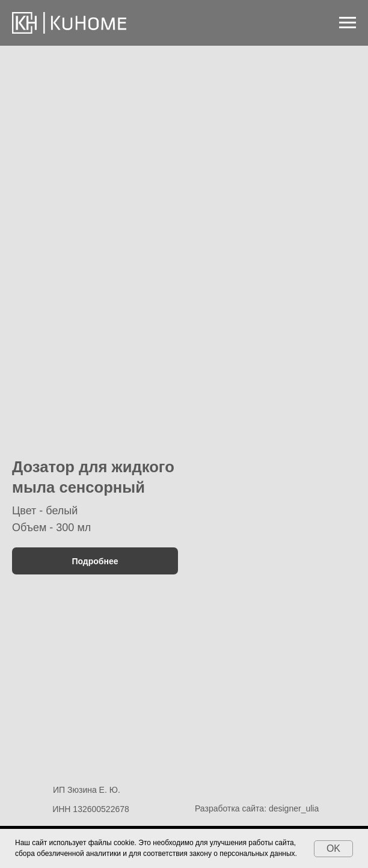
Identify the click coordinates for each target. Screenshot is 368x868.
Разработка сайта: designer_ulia (257, 808)
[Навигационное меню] (348, 23)
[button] (95, 399)
